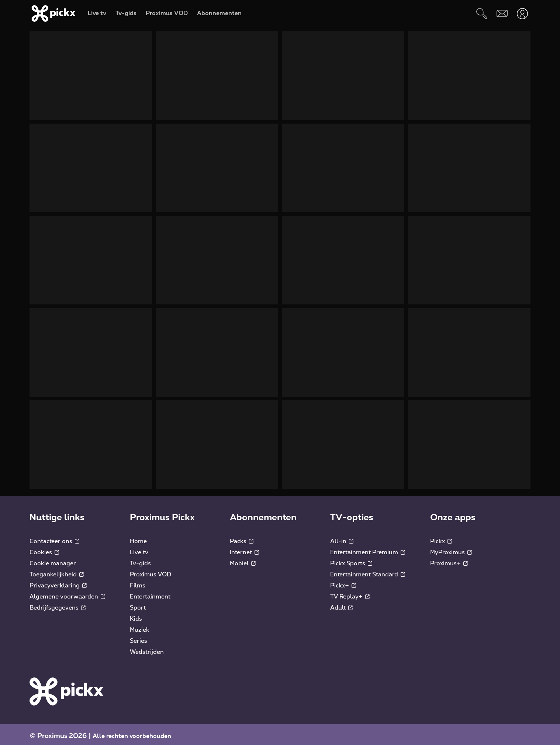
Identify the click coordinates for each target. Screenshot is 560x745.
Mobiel (243, 560)
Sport (138, 604)
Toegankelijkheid (57, 571)
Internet (244, 549)
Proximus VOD (151, 571)
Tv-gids (140, 560)
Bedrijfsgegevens (58, 604)
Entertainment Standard (368, 571)
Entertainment (150, 593)
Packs (242, 538)
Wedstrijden (147, 648)
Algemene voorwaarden (67, 593)
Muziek (140, 626)
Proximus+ (449, 560)
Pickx (441, 538)
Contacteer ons (54, 538)
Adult (341, 604)
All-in (342, 538)
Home (138, 538)
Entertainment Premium (368, 549)
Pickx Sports (351, 560)
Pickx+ (343, 582)
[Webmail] (502, 13)
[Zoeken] (482, 13)
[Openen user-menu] (522, 13)
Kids (136, 615)
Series (139, 637)
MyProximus (451, 549)
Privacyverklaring (58, 582)
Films (138, 582)
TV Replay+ (350, 593)
